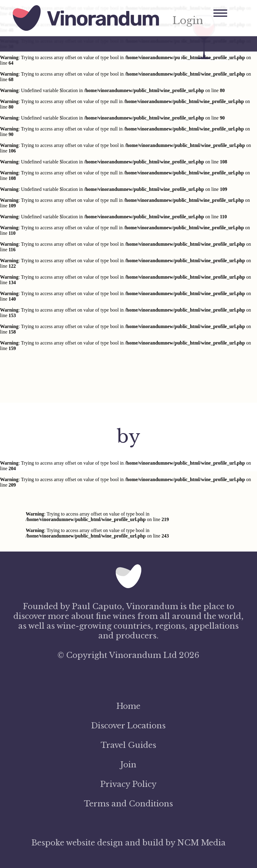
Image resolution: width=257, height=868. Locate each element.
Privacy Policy (128, 784)
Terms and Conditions (128, 804)
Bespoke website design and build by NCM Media (128, 843)
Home (128, 706)
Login (188, 21)
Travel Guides (128, 745)
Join (128, 765)
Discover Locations (128, 726)
